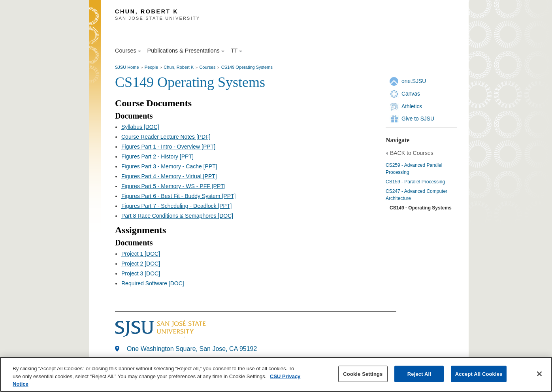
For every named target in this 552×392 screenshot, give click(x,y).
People (151, 67)
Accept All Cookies (479, 374)
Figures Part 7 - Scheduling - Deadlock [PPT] (176, 206)
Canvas (411, 94)
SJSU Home (127, 67)
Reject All (419, 374)
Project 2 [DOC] (141, 264)
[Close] (539, 374)
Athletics (412, 106)
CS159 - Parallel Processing (415, 182)
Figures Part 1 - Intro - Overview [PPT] (168, 147)
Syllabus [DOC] (140, 127)
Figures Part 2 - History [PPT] (157, 156)
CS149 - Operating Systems (421, 208)
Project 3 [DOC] (141, 273)
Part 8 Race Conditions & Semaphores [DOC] (177, 216)
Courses (207, 67)
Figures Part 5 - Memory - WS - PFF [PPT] (173, 186)
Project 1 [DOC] (141, 254)
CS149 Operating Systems (247, 67)
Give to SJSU (418, 119)
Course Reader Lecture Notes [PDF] (166, 137)
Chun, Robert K (179, 67)
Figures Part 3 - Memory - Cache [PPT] (169, 166)
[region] (276, 374)
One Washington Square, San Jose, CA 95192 (192, 349)
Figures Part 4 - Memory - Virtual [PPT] (169, 176)
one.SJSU (414, 81)
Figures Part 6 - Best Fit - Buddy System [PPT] (178, 196)
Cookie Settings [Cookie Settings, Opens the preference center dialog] (363, 374)
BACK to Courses (412, 153)
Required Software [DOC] (153, 283)
